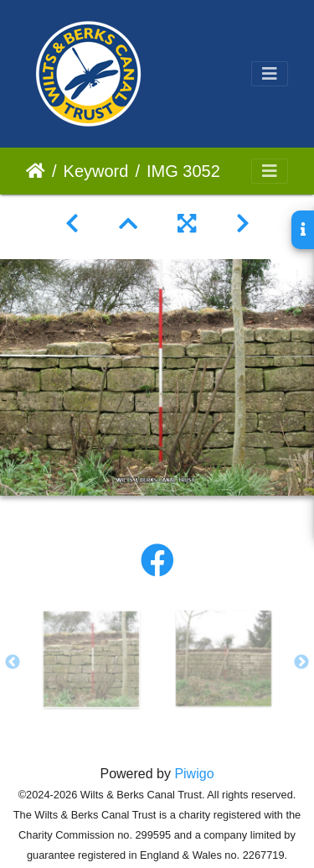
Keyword (96, 171)
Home (36, 171)
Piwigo (194, 774)
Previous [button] (13, 663)
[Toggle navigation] (270, 74)
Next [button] (301, 663)
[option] (91, 659)
